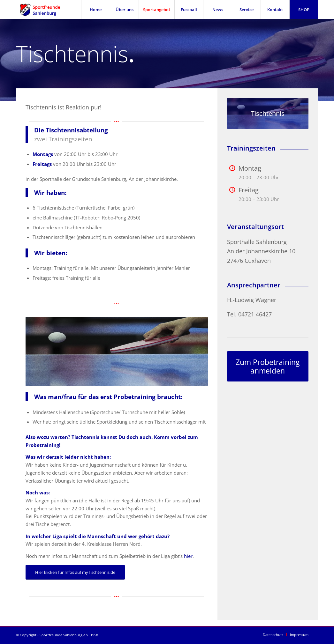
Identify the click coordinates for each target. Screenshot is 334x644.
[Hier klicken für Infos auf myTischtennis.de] (75, 572)
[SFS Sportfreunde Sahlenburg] (44, 10)
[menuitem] (95, 10)
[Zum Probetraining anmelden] (268, 366)
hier (188, 556)
